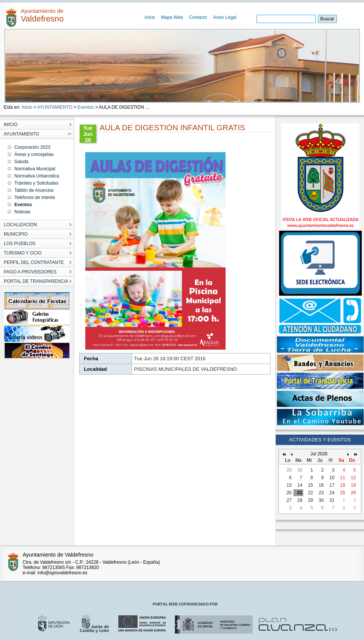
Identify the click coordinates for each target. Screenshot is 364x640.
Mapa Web (172, 17)
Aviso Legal (225, 17)
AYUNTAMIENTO (55, 107)
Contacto (198, 17)
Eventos (85, 107)
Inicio (150, 17)
